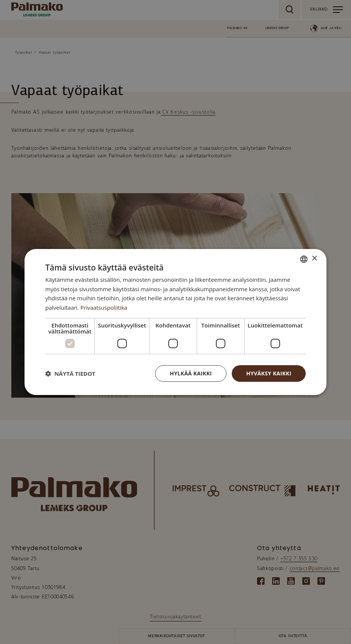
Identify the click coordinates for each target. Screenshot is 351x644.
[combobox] (304, 259)
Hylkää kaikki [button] (191, 373)
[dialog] (175, 322)
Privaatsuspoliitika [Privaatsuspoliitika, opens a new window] (104, 307)
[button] (70, 373)
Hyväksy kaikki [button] (269, 373)
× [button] (314, 259)
